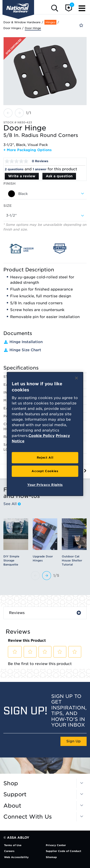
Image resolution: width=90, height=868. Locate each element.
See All (12, 504)
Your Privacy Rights (45, 485)
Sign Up (74, 741)
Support (15, 794)
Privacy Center (56, 845)
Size (8, 206)
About (12, 806)
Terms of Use (13, 845)
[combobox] (45, 194)
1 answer (40, 169)
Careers (9, 851)
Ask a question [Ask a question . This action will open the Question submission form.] (59, 176)
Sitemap (51, 857)
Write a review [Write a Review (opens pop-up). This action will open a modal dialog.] (22, 176)
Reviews (17, 613)
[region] (45, 434)
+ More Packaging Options (28, 150)
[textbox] (45, 194)
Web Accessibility (16, 857)
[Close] (76, 378)
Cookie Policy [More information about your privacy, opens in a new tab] (42, 436)
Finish (9, 184)
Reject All (45, 458)
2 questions (14, 169)
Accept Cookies (45, 471)
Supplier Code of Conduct (63, 851)
